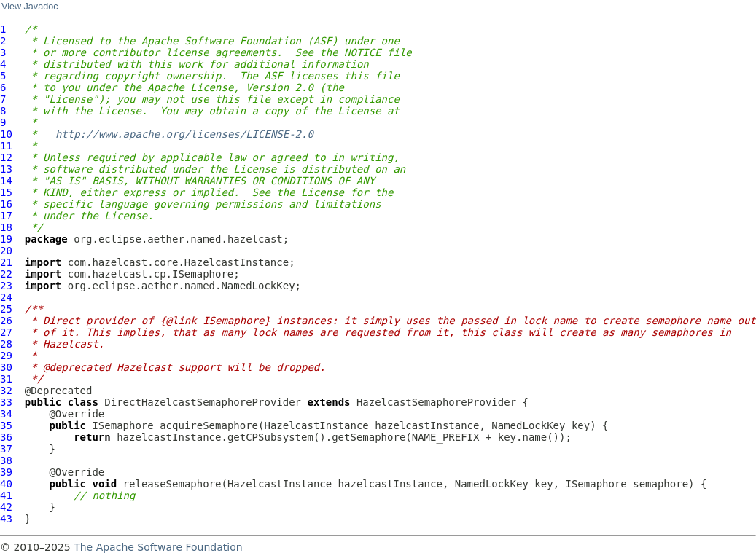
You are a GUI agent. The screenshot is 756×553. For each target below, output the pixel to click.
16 (6, 204)
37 (6, 449)
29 (6, 356)
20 (6, 251)
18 (6, 227)
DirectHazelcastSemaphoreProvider (203, 402)
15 (6, 192)
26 (6, 321)
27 (6, 332)
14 (6, 181)
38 (6, 460)
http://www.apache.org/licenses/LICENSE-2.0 (184, 134)
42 (6, 507)
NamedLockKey (528, 425)
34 (6, 414)
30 (6, 367)
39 (6, 472)
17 (6, 216)
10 (6, 134)
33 (6, 402)
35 (6, 425)
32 (6, 391)
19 (6, 239)
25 (6, 309)
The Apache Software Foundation (158, 547)
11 (6, 146)
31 (6, 379)
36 (6, 437)
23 (6, 286)
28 (6, 344)
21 (6, 262)
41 (6, 495)
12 (6, 157)
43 (6, 519)
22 (6, 274)
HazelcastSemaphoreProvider (436, 402)
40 (6, 484)
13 (6, 169)
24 (6, 297)
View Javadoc (30, 7)
